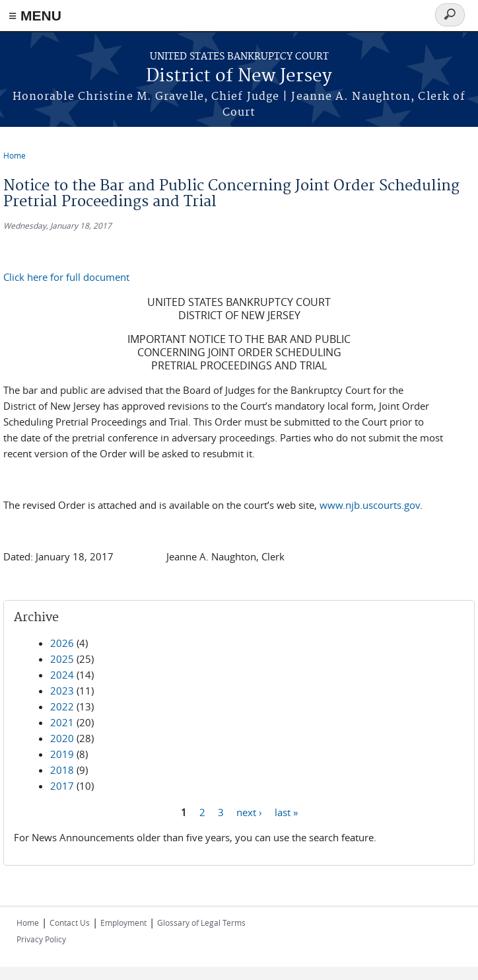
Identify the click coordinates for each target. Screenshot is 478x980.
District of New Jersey (239, 76)
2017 (62, 786)
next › (249, 811)
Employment (123, 923)
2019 (62, 754)
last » (286, 811)
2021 (62, 722)
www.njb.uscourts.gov (370, 505)
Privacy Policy (41, 939)
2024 (62, 675)
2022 (62, 706)
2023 (62, 691)
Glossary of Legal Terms (201, 923)
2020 (62, 738)
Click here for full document (66, 277)
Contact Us (70, 923)
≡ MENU (35, 16)
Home (15, 155)
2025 (62, 659)
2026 (62, 643)
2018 (62, 770)
